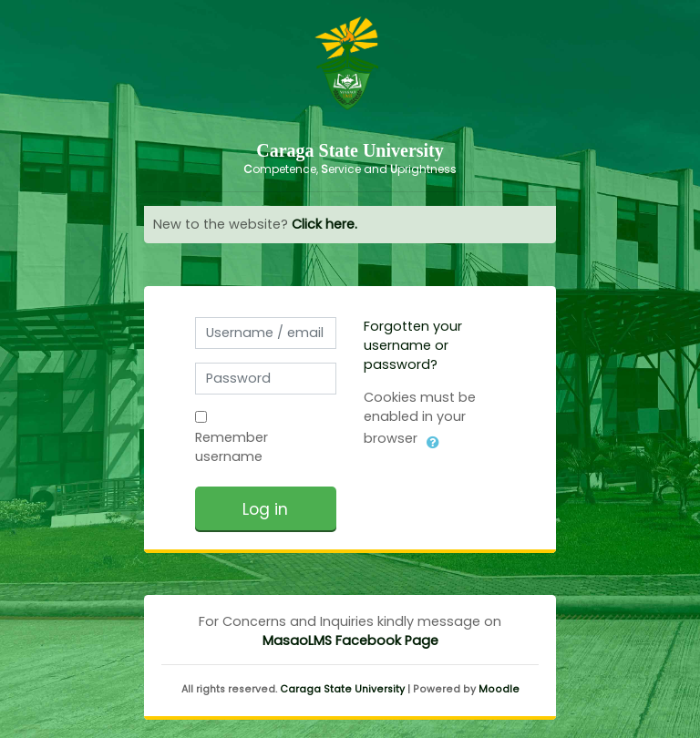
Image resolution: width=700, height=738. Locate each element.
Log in (265, 509)
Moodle (499, 689)
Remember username (232, 447)
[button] (433, 439)
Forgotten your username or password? (413, 345)
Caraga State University (342, 689)
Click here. (324, 224)
